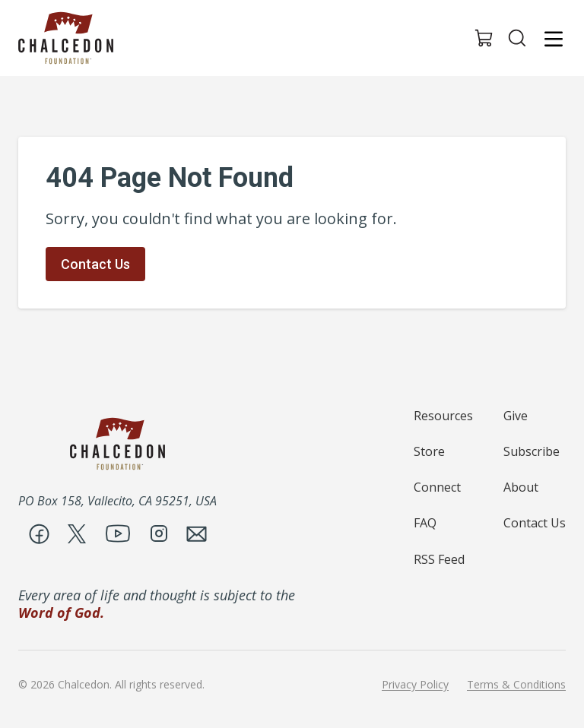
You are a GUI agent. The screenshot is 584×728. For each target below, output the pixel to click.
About (521, 487)
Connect (437, 487)
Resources (443, 416)
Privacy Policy (415, 685)
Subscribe (532, 451)
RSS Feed (439, 559)
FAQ (425, 523)
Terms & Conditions (516, 685)
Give (516, 416)
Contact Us (95, 264)
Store (429, 451)
